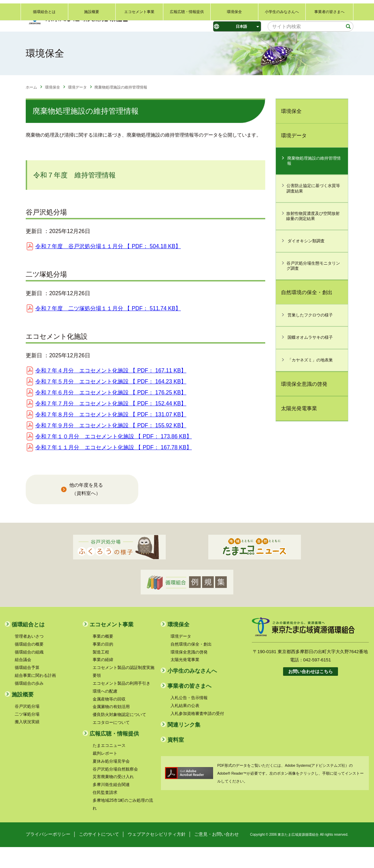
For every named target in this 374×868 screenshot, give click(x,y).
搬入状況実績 (27, 743)
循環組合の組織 (29, 673)
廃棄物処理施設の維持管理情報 (314, 182)
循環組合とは (44, 44)
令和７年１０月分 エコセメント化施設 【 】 (114, 457)
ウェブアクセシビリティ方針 (157, 855)
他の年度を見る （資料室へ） (86, 510)
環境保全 (234, 44)
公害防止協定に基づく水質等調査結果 (313, 210)
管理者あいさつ (29, 657)
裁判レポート (105, 774)
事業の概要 (103, 657)
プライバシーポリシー (48, 855)
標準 (203, 11)
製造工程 (101, 673)
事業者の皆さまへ (329, 44)
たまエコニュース (109, 766)
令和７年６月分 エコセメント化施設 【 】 (111, 413)
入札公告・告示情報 (189, 719)
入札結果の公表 (185, 727)
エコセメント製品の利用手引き (121, 704)
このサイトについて (99, 855)
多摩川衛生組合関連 (111, 806)
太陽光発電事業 (299, 430)
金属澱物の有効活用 (111, 728)
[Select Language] (237, 26)
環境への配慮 (105, 712)
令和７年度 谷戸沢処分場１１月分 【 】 (108, 268)
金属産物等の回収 (109, 720)
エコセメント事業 (139, 44)
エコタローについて (111, 744)
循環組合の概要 (29, 665)
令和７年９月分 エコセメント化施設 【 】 (111, 446)
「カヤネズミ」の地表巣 (310, 381)
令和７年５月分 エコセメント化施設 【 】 (111, 402)
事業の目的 (103, 665)
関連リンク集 (312, 9)
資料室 (176, 761)
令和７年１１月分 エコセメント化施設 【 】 (114, 468)
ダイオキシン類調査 (306, 262)
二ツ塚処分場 (27, 735)
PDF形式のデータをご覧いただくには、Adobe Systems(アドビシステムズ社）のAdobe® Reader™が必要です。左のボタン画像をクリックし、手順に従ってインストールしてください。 (290, 794)
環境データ (77, 108)
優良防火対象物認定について (119, 736)
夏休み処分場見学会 (111, 782)
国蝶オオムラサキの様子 (310, 359)
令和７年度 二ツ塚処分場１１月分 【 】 (108, 329)
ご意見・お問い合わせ (275, 9)
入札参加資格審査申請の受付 (197, 734)
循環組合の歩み (29, 704)
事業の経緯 (103, 681)
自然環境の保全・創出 (307, 313)
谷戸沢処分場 (27, 727)
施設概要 (92, 44)
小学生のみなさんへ (282, 44)
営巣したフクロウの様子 (310, 336)
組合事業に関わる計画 (35, 697)
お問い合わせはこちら (311, 693)
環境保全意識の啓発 (304, 405)
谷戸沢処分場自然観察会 (115, 790)
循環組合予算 (27, 689)
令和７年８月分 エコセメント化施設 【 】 (111, 435)
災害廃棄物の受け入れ (113, 798)
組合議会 (23, 681)
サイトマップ (341, 9)
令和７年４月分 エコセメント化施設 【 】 (111, 391)
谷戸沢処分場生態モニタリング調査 (313, 287)
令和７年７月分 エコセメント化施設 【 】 (111, 424)
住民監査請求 (105, 814)
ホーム (31, 108)
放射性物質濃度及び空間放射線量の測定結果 (313, 237)
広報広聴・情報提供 (187, 44)
